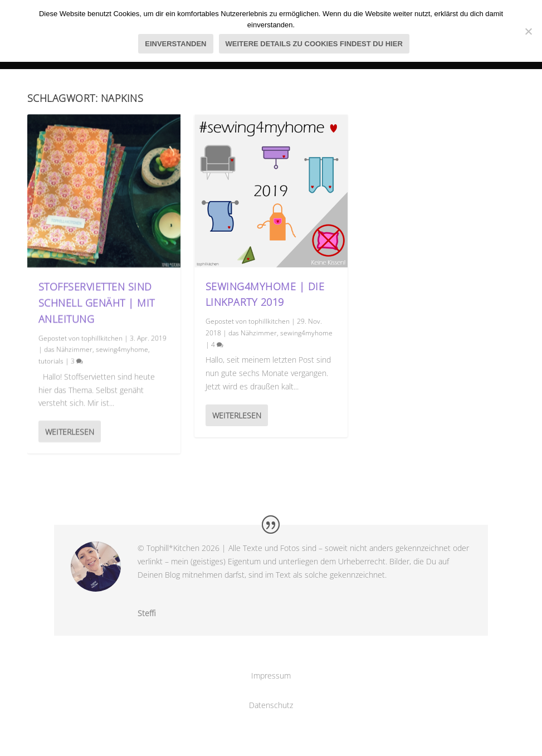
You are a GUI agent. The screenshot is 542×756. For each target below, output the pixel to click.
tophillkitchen (102, 337)
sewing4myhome (122, 349)
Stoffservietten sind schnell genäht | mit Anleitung (97, 303)
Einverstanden (175, 44)
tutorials (51, 361)
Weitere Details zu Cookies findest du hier (314, 44)
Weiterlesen (70, 431)
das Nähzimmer (68, 349)
